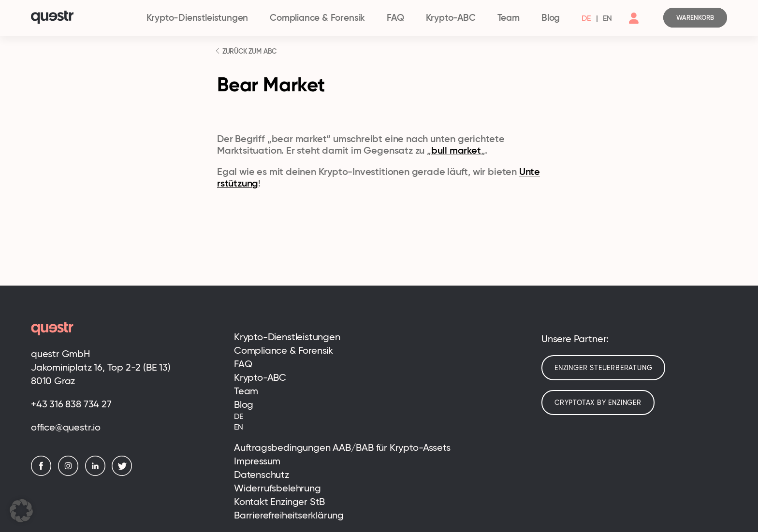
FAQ (395, 18)
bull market (456, 150)
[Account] (634, 26)
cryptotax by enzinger (598, 403)
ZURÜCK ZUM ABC (248, 51)
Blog (551, 18)
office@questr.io (66, 427)
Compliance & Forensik (317, 18)
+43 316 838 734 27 (71, 404)
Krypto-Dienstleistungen (197, 18)
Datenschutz (262, 474)
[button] (21, 511)
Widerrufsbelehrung (277, 488)
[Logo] (83, 18)
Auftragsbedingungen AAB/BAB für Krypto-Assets (342, 447)
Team (509, 18)
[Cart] (695, 18)
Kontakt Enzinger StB (279, 502)
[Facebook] (44, 473)
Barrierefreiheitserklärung (289, 515)
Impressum (257, 461)
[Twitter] (124, 473)
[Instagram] (71, 473)
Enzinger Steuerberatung (603, 368)
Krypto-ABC (451, 18)
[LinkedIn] (98, 473)
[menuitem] (586, 18)
